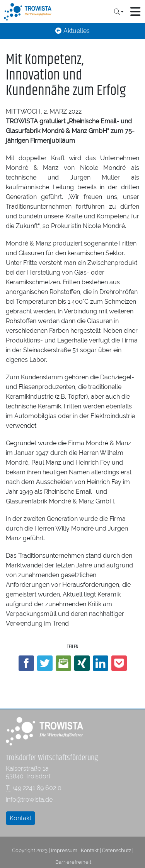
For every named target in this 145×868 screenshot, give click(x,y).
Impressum (64, 850)
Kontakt (20, 818)
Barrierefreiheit (73, 862)
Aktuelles (72, 31)
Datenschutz (117, 850)
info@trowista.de (29, 800)
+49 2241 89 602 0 (37, 788)
